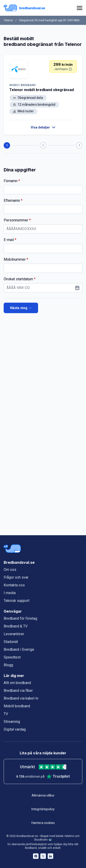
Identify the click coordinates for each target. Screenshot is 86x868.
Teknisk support (17, 601)
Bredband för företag (20, 618)
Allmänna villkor (43, 795)
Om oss (10, 570)
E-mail (29, 240)
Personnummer (43, 220)
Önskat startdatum (43, 279)
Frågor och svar (16, 577)
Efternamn (35, 200)
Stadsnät (11, 642)
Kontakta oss (14, 585)
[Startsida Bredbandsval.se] (24, 8)
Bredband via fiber (18, 691)
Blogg (8, 665)
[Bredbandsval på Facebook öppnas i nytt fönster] (36, 856)
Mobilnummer (41, 259)
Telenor (8, 20)
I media (10, 593)
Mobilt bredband (17, 706)
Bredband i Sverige (19, 649)
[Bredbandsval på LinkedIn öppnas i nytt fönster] (50, 856)
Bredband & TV (16, 626)
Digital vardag (15, 729)
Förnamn (33, 181)
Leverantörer (14, 634)
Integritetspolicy (43, 809)
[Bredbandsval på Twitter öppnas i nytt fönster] (43, 856)
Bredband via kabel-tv (21, 698)
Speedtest (12, 657)
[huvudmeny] (79, 8)
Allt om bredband (17, 683)
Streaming (12, 722)
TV (6, 714)
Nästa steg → (21, 308)
